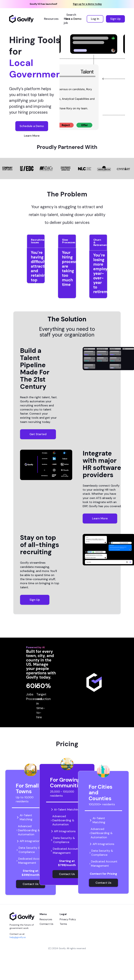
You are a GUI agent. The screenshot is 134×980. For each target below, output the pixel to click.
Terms (63, 924)
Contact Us (46, 924)
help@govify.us (18, 937)
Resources (46, 919)
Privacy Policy (68, 919)
